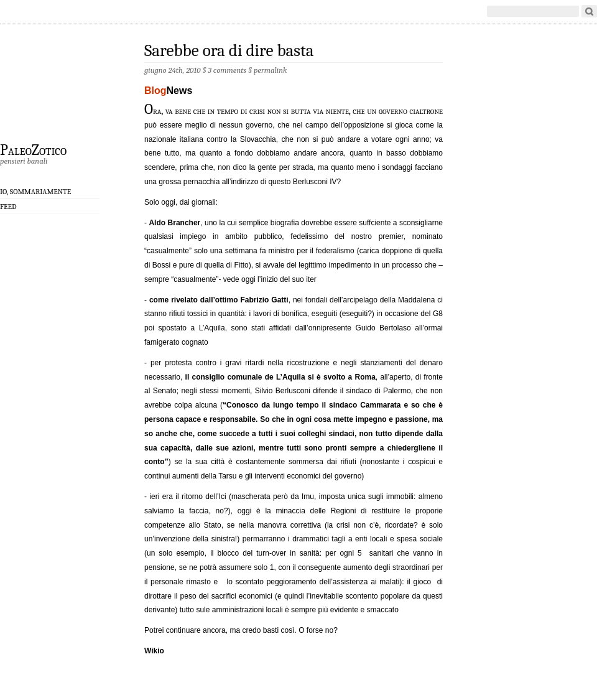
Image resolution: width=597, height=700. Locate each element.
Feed (8, 207)
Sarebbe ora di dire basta (229, 51)
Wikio (154, 651)
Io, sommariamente (35, 192)
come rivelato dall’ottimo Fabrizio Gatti (219, 300)
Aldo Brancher (174, 223)
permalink (270, 70)
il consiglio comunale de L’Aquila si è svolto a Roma (280, 377)
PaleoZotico (33, 149)
